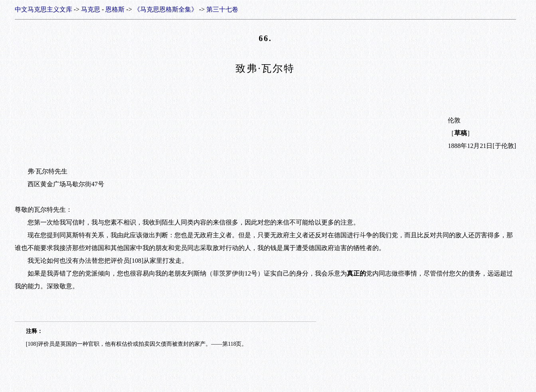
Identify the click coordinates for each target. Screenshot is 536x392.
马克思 (91, 9)
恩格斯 (115, 9)
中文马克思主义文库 (44, 9)
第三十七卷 (222, 9)
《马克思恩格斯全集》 (166, 9)
